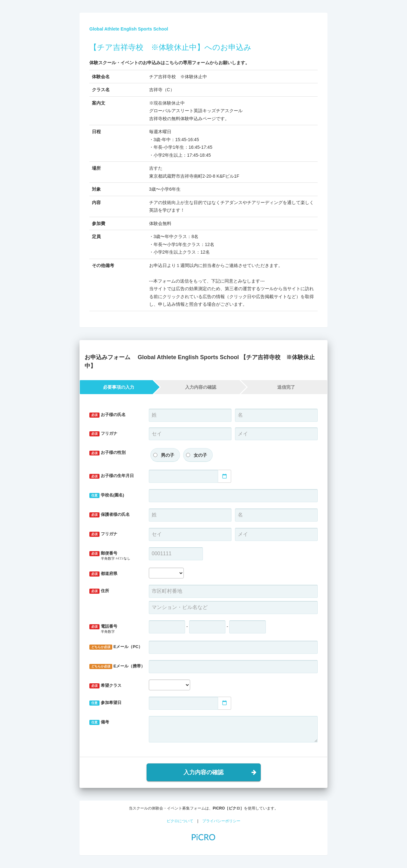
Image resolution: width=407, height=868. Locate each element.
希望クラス (105, 686)
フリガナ (103, 434)
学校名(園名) (107, 495)
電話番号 (114, 629)
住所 (99, 591)
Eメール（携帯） (117, 666)
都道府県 (103, 574)
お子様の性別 (107, 453)
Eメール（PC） (116, 647)
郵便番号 (114, 556)
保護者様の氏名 (110, 515)
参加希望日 (105, 703)
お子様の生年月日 (112, 476)
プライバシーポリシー (221, 821)
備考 (99, 722)
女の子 (200, 455)
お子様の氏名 (107, 415)
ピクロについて (180, 821)
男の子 (168, 455)
